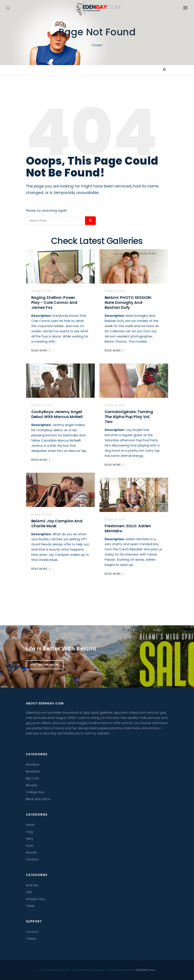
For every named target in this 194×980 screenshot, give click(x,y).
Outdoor (32, 859)
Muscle (31, 852)
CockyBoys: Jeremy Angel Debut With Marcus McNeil (57, 414)
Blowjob (32, 785)
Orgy (30, 832)
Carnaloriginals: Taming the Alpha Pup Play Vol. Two (129, 417)
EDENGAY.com (146, 970)
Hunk (30, 846)
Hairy (30, 839)
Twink (30, 906)
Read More (41, 350)
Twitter (31, 939)
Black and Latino (38, 799)
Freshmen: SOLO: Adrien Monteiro (128, 528)
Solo (29, 892)
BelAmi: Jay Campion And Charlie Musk (57, 523)
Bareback (33, 771)
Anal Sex (32, 885)
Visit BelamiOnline (45, 665)
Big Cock (32, 778)
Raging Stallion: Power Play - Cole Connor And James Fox (54, 302)
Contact (32, 932)
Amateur (33, 765)
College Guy (35, 792)
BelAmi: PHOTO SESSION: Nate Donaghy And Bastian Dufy (128, 302)
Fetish (30, 825)
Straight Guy (35, 899)
